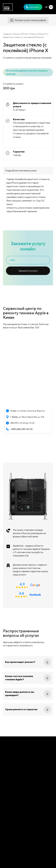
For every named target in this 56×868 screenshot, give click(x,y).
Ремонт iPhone (20, 34)
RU (51, 7)
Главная (7, 34)
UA (46, 7)
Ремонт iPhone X (38, 34)
